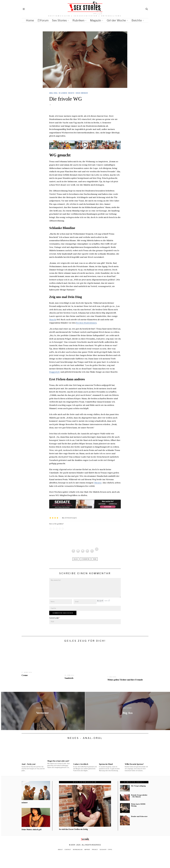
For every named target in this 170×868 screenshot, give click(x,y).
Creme (25, 675)
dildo (76, 559)
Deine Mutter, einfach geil (31, 829)
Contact (68, 850)
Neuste (71, 93)
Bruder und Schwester (139, 816)
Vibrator (98, 483)
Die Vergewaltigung (138, 786)
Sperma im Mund (106, 764)
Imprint (87, 850)
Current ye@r (55, 618)
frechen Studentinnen (86, 323)
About (60, 850)
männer (25, 803)
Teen (95, 559)
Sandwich (69, 678)
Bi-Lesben (63, 93)
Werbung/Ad (78, 850)
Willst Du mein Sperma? (134, 764)
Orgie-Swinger (82, 93)
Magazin (96, 20)
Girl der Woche (116, 20)
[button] (109, 601)
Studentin (85, 559)
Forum (43, 20)
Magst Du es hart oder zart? (58, 761)
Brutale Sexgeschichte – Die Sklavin (139, 796)
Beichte (137, 20)
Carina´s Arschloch (81, 764)
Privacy (95, 850)
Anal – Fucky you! (29, 764)
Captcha (106, 601)
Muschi (53, 320)
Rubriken (78, 20)
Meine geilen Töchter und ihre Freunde (125, 680)
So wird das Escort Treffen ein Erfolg (73, 829)
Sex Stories (59, 20)
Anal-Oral (53, 93)
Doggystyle (55, 372)
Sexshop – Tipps (106, 850)
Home (30, 20)
